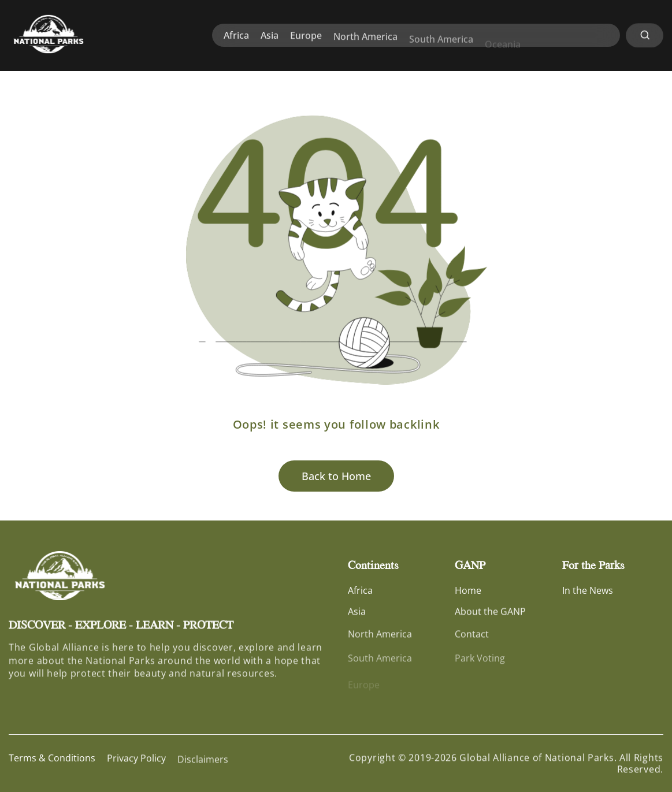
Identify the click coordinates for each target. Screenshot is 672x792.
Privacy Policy (136, 761)
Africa (236, 36)
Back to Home (336, 476)
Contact (472, 639)
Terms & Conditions (52, 759)
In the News (588, 591)
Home (468, 591)
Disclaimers (203, 765)
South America (441, 47)
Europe (306, 38)
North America (365, 43)
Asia (270, 36)
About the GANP (490, 614)
